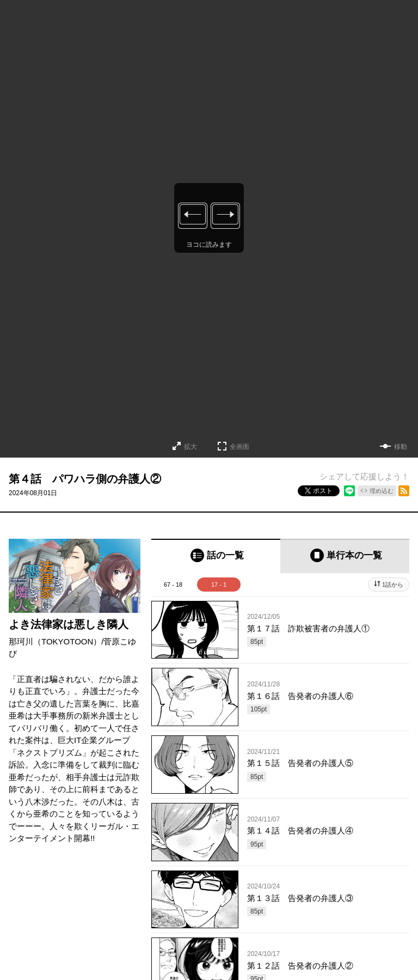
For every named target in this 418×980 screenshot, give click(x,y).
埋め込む (382, 491)
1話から (393, 585)
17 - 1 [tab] (219, 585)
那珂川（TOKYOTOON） (55, 641)
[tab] (216, 556)
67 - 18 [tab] (173, 585)
